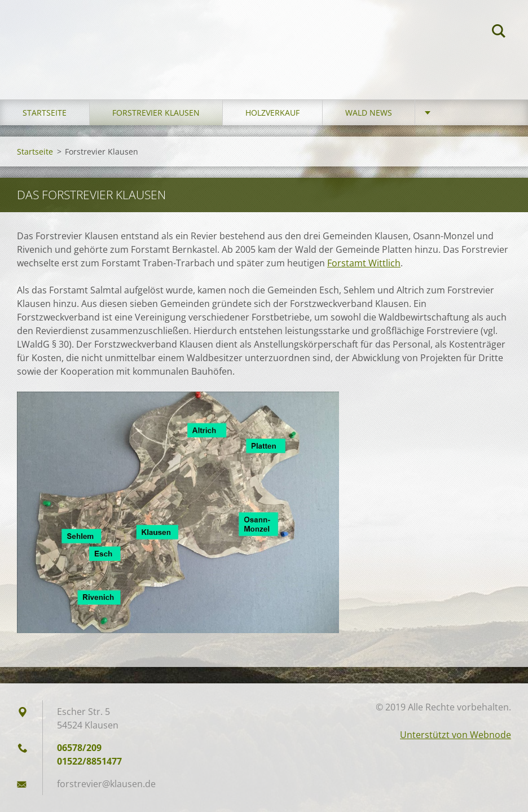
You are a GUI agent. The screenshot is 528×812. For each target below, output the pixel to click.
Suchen (499, 33)
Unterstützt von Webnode (456, 735)
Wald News (369, 113)
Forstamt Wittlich (364, 263)
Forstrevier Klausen (156, 113)
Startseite (45, 113)
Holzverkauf (272, 113)
